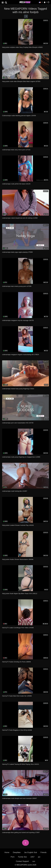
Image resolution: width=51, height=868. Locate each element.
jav (39, 857)
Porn (13, 857)
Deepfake (17, 852)
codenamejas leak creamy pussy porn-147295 (17, 286)
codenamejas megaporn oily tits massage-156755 (18, 320)
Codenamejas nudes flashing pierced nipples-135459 (19, 116)
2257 (32, 857)
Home (7, 852)
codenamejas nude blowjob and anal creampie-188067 (20, 798)
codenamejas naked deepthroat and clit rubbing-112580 (20, 218)
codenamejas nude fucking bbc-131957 (15, 491)
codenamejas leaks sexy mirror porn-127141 (16, 150)
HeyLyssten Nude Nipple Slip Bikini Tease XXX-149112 (20, 594)
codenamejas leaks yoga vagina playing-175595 (17, 252)
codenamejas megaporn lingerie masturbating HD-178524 (21, 355)
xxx (34, 861)
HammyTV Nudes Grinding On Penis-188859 (16, 662)
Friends (43, 852)
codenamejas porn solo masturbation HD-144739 (18, 423)
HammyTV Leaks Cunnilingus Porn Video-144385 (18, 628)
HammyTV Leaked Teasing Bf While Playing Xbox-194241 (21, 764)
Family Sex (22, 857)
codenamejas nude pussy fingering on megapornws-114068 (21, 457)
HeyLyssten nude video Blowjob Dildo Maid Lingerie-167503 (21, 81)
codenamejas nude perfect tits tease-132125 (16, 184)
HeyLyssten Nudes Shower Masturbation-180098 (18, 559)
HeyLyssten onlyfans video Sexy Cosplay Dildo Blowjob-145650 (22, 47)
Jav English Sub (31, 852)
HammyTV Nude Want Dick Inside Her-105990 (17, 696)
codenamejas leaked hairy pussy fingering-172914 (18, 389)
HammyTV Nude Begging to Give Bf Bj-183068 (17, 730)
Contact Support (22, 861)
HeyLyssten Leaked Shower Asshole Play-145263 (18, 525)
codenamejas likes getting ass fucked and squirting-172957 (21, 832)
